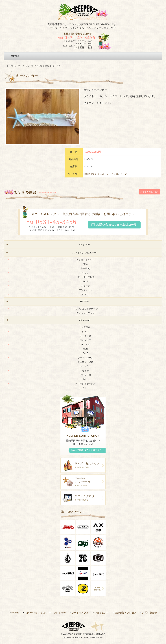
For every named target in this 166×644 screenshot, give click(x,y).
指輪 (86, 226)
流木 (86, 311)
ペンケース (86, 337)
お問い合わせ (149, 575)
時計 (86, 342)
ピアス (85, 257)
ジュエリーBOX (86, 324)
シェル (101, 136)
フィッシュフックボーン (86, 271)
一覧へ (150, 155)
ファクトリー (59, 575)
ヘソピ (85, 235)
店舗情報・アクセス (126, 575)
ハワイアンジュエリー (84, 215)
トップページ (13, 66)
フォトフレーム (86, 320)
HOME (15, 575)
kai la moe (44, 66)
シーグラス (112, 136)
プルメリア (86, 302)
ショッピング (30, 66)
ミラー (85, 350)
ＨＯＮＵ (86, 307)
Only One (84, 207)
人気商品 (86, 289)
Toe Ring (86, 231)
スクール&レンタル (35, 575)
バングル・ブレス (85, 239)
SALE (86, 244)
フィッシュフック (85, 275)
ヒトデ (123, 136)
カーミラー (86, 329)
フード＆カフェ (80, 575)
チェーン (86, 248)
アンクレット (86, 252)
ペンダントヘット (85, 222)
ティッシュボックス (86, 346)
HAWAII (84, 264)
